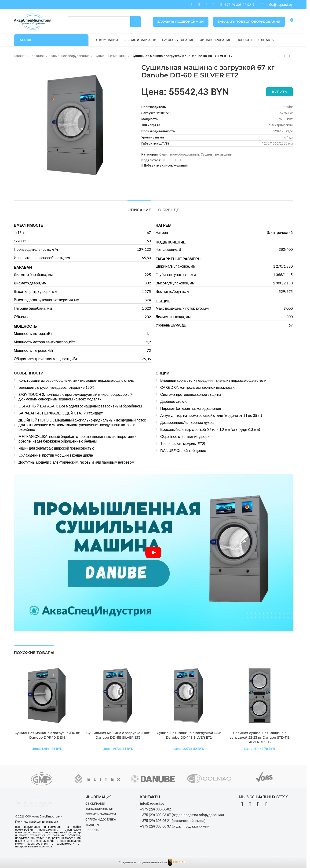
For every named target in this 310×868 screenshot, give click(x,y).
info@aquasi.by (152, 803)
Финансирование (99, 809)
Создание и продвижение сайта (143, 862)
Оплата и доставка (101, 819)
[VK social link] (175, 160)
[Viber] (186, 160)
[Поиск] (104, 22)
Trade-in (92, 825)
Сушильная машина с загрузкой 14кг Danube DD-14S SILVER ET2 (189, 735)
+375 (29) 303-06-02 (155, 809)
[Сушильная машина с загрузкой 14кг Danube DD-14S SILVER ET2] (189, 695)
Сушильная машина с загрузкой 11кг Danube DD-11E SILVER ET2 (118, 735)
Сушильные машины (110, 56)
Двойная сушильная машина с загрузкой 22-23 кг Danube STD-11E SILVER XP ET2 (260, 737)
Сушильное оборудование (69, 56)
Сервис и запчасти (101, 814)
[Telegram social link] (181, 160)
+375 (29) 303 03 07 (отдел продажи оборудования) (182, 815)
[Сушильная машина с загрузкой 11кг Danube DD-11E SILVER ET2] (118, 695)
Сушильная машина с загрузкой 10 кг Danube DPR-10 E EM (47, 735)
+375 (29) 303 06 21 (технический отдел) (173, 821)
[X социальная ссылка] (170, 160)
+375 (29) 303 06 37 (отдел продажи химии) (175, 826)
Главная (20, 56)
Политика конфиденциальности (37, 822)
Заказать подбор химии (181, 22)
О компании (95, 804)
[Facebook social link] (164, 160)
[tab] (139, 208)
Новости (92, 830)
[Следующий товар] (290, 56)
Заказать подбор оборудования (249, 22)
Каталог (38, 56)
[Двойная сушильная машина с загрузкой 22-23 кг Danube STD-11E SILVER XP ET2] (260, 695)
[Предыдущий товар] (279, 56)
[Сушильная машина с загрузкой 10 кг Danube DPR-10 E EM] (47, 695)
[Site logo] (33, 21)
